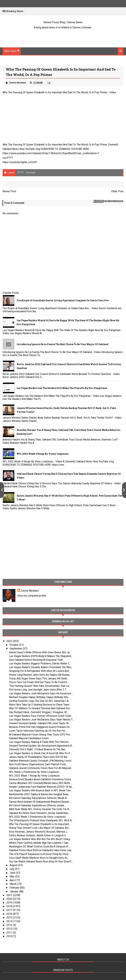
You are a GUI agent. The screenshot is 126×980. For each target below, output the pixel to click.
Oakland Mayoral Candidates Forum (29, 738)
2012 (10, 929)
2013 (10, 925)
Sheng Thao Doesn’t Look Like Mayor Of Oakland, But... (39, 828)
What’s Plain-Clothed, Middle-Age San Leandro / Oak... (39, 843)
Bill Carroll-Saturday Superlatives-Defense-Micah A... (39, 798)
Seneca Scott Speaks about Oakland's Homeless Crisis (40, 779)
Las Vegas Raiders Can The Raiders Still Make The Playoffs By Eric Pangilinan (62, 388)
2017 (10, 910)
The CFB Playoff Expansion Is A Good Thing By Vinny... (39, 854)
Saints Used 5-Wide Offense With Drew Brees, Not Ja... (40, 652)
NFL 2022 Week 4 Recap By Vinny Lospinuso (43, 454)
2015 (10, 918)
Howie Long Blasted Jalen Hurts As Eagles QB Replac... (40, 675)
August (14, 865)
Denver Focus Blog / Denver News (63, 22)
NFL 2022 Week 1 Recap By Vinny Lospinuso (34, 776)
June (13, 873)
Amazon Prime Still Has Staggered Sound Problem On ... (40, 727)
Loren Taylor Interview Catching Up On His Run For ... (38, 731)
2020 (10, 899)
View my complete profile (32, 596)
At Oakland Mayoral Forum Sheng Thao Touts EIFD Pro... (40, 735)
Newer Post (9, 191)
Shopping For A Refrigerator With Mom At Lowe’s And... (40, 671)
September (16, 649)
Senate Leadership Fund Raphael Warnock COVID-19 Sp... (41, 787)
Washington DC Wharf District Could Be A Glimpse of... (39, 847)
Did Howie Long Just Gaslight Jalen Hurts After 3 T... (38, 690)
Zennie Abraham (30, 591)
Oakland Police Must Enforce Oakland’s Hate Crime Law (40, 850)
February (15, 888)
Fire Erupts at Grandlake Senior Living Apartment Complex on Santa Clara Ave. (63, 300)
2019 (10, 903)
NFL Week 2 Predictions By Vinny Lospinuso (34, 772)
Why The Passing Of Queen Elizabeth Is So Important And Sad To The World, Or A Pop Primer (55, 92)
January (14, 891)
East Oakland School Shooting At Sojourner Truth (36, 660)
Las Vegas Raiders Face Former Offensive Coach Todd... (41, 716)
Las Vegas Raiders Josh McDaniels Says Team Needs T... (41, 720)
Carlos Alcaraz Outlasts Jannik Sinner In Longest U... (38, 835)
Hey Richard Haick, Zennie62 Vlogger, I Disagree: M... (39, 712)
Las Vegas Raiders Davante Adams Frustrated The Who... (41, 667)
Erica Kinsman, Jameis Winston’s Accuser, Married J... (39, 832)
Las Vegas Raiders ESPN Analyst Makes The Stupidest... (41, 656)
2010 (10, 936)
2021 (10, 895)
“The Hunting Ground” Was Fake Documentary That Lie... (40, 686)
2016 (10, 914)
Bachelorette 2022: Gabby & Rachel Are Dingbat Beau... (39, 794)
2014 (10, 921)
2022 (10, 641)
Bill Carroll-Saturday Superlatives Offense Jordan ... (38, 805)
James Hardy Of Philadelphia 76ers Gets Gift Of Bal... (39, 757)
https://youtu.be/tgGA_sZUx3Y (20, 162)
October (14, 645)
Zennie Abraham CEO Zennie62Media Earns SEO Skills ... (41, 783)
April (13, 880)
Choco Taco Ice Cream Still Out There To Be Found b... (39, 682)
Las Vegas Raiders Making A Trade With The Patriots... (39, 742)
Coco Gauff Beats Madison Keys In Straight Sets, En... (39, 858)
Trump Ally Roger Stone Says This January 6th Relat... (39, 678)
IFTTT (10, 158)
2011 (10, 933)
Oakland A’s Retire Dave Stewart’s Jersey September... (39, 813)
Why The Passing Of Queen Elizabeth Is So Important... (40, 824)
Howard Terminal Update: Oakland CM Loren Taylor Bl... (39, 723)
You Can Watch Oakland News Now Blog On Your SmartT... (41, 862)
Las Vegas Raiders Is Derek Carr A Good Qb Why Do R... (40, 753)
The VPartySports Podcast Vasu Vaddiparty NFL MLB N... (41, 820)
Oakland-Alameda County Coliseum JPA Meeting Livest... (41, 761)
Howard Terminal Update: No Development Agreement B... (41, 746)
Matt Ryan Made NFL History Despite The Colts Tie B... (40, 809)
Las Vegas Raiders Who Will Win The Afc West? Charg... (40, 839)
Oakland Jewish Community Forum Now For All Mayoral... (41, 768)
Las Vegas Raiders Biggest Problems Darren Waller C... (40, 664)
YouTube (31, 173)
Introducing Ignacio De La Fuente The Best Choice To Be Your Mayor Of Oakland (63, 344)
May (12, 876)
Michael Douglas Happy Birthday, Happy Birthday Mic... (39, 697)
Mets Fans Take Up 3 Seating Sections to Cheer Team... (40, 705)
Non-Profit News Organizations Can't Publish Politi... (38, 764)
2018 (10, 906)
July (12, 869)
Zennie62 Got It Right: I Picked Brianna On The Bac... (38, 749)
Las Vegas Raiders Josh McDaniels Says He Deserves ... (41, 693)
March (13, 884)
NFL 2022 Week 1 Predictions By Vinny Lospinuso (37, 817)
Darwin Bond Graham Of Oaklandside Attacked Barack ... (40, 802)
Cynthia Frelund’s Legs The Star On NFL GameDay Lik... (40, 701)
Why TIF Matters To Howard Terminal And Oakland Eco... (40, 708)
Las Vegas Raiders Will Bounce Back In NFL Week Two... (41, 790)
